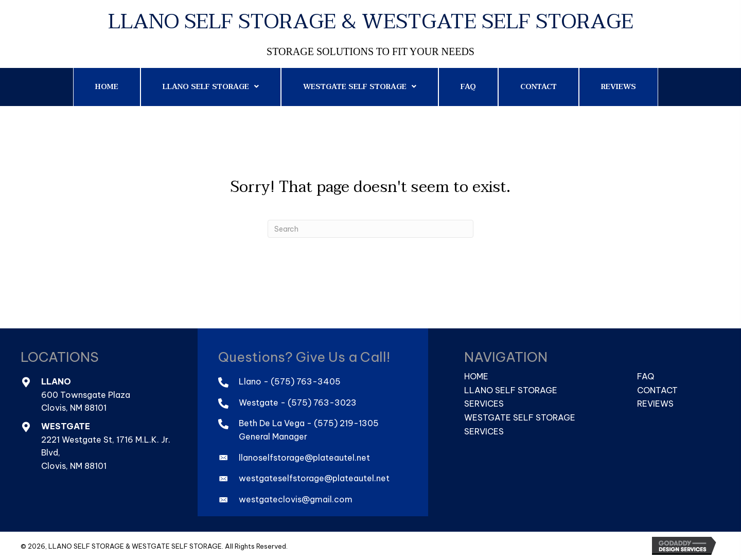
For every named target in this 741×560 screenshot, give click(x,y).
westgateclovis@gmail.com (296, 499)
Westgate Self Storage (520, 417)
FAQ (646, 376)
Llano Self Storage (511, 390)
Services (484, 404)
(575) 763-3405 (306, 381)
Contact (657, 390)
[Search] (370, 229)
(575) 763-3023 (322, 402)
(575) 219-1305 (346, 423)
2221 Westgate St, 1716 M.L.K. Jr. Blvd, (106, 446)
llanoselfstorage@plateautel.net (304, 458)
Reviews (655, 404)
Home (476, 376)
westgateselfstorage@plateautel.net (314, 478)
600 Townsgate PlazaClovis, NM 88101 (86, 401)
